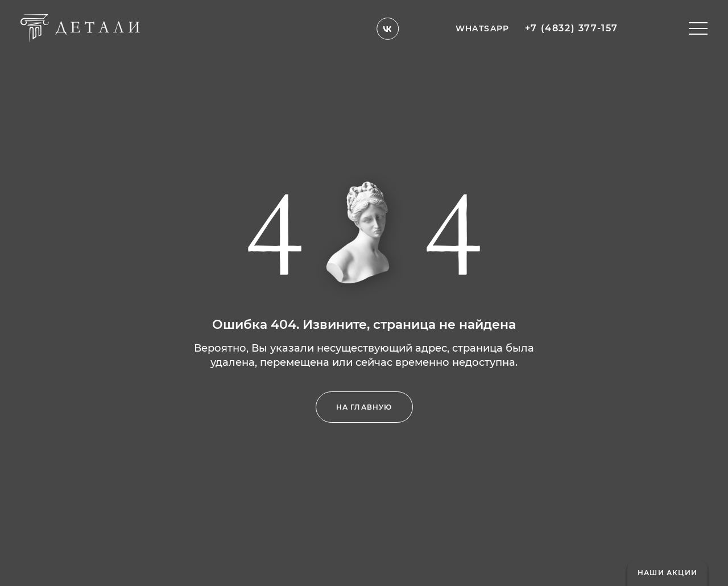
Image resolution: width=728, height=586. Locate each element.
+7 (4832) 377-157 (572, 23)
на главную (364, 407)
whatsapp (483, 22)
